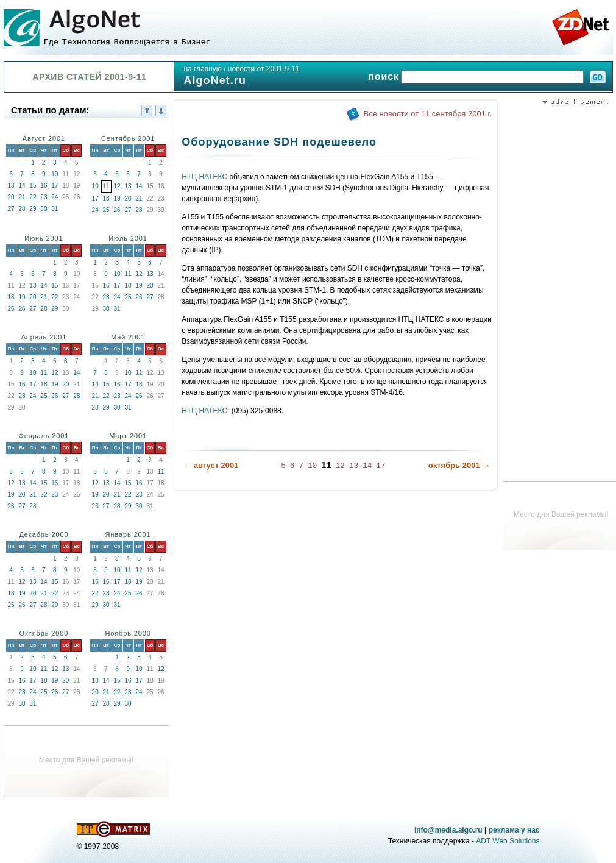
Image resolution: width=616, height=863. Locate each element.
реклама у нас (514, 830)
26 (117, 210)
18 (106, 198)
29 (33, 209)
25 (106, 210)
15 (33, 186)
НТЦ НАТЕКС (204, 177)
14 (22, 186)
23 (44, 197)
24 (55, 197)
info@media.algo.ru (448, 830)
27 (11, 209)
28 (22, 209)
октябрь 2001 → (459, 465)
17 (55, 186)
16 (44, 186)
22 (33, 197)
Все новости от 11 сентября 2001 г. (428, 114)
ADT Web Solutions (508, 841)
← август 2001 (211, 465)
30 (44, 209)
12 (117, 186)
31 (55, 209)
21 (22, 197)
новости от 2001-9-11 (264, 69)
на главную (202, 69)
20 (11, 197)
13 (11, 186)
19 (117, 198)
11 (128, 274)
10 (55, 174)
